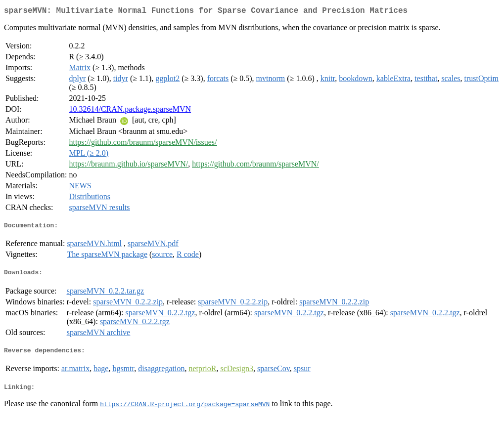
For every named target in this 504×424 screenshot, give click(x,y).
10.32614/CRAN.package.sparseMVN (130, 111)
